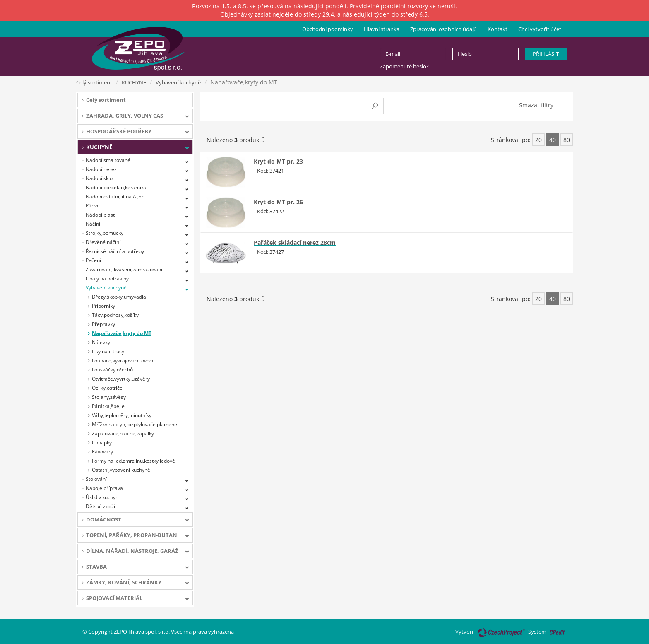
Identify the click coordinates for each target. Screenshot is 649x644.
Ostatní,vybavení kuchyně (121, 470)
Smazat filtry (536, 105)
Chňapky (102, 443)
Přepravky (103, 324)
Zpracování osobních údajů (443, 29)
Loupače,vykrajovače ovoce (123, 361)
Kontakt (498, 29)
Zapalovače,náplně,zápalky (123, 433)
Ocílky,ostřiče (107, 388)
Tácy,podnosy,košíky (115, 315)
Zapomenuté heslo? (404, 66)
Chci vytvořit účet (540, 29)
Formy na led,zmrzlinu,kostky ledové (133, 461)
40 (553, 140)
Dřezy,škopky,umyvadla (119, 297)
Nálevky (101, 342)
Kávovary (102, 452)
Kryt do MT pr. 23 (278, 161)
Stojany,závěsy (109, 397)
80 (567, 140)
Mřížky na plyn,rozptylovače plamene (135, 424)
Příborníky (103, 306)
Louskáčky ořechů (112, 370)
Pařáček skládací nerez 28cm (295, 242)
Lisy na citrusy (108, 351)
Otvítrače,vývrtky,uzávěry (121, 379)
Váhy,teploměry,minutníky (122, 415)
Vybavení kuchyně (178, 82)
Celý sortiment (94, 82)
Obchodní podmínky (328, 29)
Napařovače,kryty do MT (122, 333)
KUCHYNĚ (134, 82)
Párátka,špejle (108, 406)
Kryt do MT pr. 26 (278, 202)
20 (538, 140)
